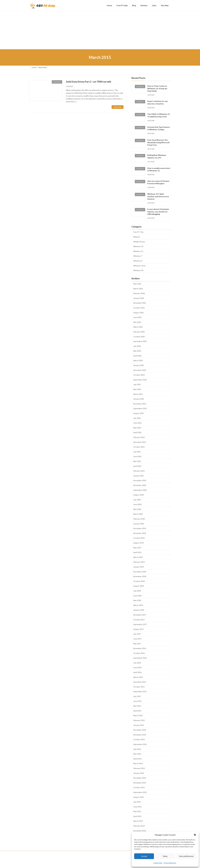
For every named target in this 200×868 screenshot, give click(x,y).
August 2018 (139, 586)
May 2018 (137, 600)
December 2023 (140, 370)
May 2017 (137, 643)
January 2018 (139, 610)
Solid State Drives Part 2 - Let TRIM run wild (89, 82)
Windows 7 (138, 256)
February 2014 (139, 768)
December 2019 (140, 528)
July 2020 (137, 500)
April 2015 (137, 711)
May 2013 (137, 811)
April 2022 (137, 432)
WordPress (89, 864)
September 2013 (140, 792)
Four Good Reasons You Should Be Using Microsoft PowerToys (159, 142)
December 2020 (140, 480)
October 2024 (139, 336)
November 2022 (140, 404)
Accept (144, 856)
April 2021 (137, 466)
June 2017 (137, 639)
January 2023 (139, 399)
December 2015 (140, 682)
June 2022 (137, 423)
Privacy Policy (98, 853)
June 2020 (137, 504)
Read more (118, 107)
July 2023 (137, 384)
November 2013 (140, 783)
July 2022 (137, 418)
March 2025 (138, 327)
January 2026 (139, 298)
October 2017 (139, 619)
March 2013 (138, 821)
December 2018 (140, 571)
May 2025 (137, 322)
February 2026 (139, 293)
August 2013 (139, 797)
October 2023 (139, 375)
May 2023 (137, 389)
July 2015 (137, 696)
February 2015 (139, 720)
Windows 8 (138, 261)
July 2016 (137, 663)
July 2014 (137, 749)
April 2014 (137, 759)
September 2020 (140, 490)
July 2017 (137, 634)
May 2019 (137, 548)
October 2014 (139, 739)
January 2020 (139, 524)
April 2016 (137, 672)
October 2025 (139, 308)
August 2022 (139, 413)
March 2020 (138, 514)
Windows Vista (139, 265)
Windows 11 (138, 251)
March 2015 (138, 715)
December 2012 (140, 831)
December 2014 (140, 730)
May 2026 (137, 284)
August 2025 (139, 312)
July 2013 (137, 802)
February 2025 (139, 332)
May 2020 (137, 509)
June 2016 (137, 667)
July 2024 (137, 346)
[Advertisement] (100, 30)
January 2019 (139, 567)
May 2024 (137, 351)
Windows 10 (138, 246)
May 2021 (137, 461)
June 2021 (137, 456)
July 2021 (137, 452)
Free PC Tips (138, 232)
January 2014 (139, 773)
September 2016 (140, 658)
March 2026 (138, 288)
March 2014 (138, 763)
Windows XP (138, 270)
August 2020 (139, 495)
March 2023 (138, 394)
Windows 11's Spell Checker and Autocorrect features (158, 196)
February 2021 (139, 471)
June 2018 (137, 595)
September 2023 (140, 380)
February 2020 (139, 519)
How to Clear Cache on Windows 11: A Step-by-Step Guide (158, 88)
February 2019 (139, 562)
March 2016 (138, 677)
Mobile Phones (139, 242)
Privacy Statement (170, 863)
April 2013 (137, 816)
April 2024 (137, 356)
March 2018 (138, 605)
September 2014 (140, 744)
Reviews (66, 853)
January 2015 (139, 725)
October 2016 (139, 653)
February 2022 (139, 437)
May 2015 (137, 706)
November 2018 (140, 576)
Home (34, 853)
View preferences (186, 856)
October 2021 (139, 447)
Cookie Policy (158, 863)
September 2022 (140, 408)
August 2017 (139, 629)
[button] (195, 835)
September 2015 (140, 691)
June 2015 (137, 701)
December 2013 (140, 778)
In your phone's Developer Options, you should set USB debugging (158, 212)
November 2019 (140, 533)
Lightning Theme (100, 864)
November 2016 (140, 648)
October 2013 (139, 787)
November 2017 (140, 615)
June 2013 (137, 807)
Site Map (85, 853)
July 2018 (137, 591)
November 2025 (140, 303)
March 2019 (138, 557)
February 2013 (139, 826)
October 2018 (139, 581)
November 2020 (140, 485)
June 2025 (137, 317)
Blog (56, 853)
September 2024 (140, 341)
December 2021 (140, 442)
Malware (137, 237)
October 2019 (139, 538)
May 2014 (137, 754)
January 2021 (139, 476)
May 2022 (137, 428)
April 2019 (137, 552)
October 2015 (139, 687)
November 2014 (140, 735)
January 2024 (139, 365)
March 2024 (138, 360)
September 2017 (140, 624)
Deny (165, 856)
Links (75, 853)
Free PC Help (45, 853)
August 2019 (139, 543)
